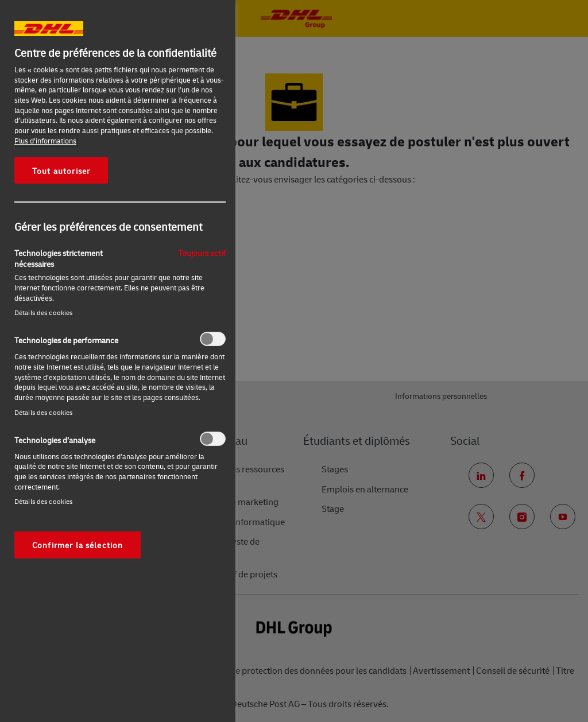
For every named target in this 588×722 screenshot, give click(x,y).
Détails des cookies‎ (43, 313)
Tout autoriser (61, 170)
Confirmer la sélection (78, 545)
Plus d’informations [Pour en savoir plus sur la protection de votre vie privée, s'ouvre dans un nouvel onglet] (45, 141)
